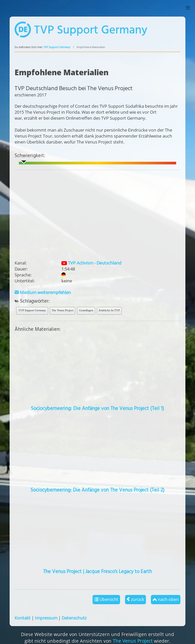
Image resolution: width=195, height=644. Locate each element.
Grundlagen (86, 310)
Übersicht (106, 599)
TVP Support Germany (57, 47)
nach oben (166, 599)
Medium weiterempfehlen (43, 292)
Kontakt (23, 618)
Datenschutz (74, 618)
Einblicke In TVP (109, 310)
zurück (135, 599)
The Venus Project (63, 310)
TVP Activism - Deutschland (91, 263)
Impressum (46, 618)
